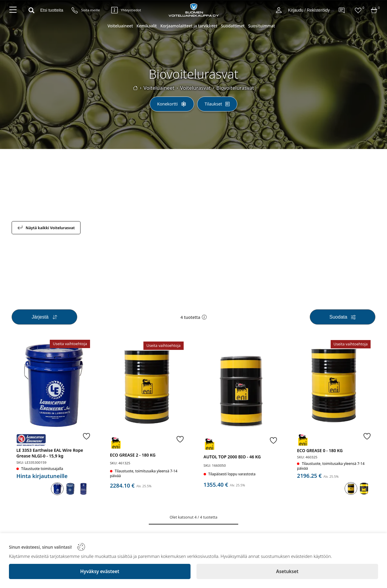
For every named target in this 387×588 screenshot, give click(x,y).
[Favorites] (358, 10)
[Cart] (374, 10)
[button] (204, 317)
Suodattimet (233, 26)
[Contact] (342, 10)
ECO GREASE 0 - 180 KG (320, 450)
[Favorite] (86, 436)
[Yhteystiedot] (126, 10)
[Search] (44, 10)
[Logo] (194, 10)
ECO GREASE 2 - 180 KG (133, 455)
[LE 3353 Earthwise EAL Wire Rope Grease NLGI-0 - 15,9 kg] (53, 385)
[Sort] (44, 317)
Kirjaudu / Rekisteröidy (309, 10)
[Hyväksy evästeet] (100, 571)
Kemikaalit (147, 26)
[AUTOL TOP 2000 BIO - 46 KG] (240, 388)
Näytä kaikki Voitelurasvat (46, 228)
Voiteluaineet (120, 26)
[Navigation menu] (13, 10)
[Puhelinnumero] (86, 10)
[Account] (279, 10)
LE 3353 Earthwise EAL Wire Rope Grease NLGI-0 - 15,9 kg (50, 453)
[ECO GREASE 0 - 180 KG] (334, 385)
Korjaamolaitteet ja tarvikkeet (189, 26)
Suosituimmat (262, 26)
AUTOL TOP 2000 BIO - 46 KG (232, 457)
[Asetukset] (287, 571)
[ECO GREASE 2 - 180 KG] (147, 387)
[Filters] (343, 317)
